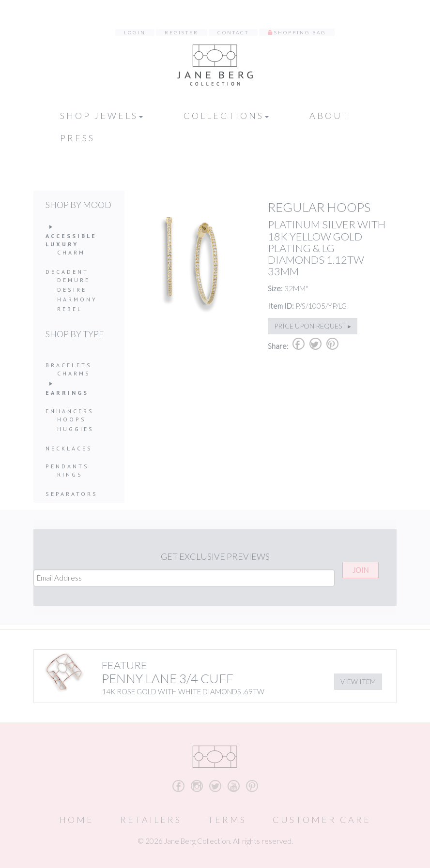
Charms (74, 373)
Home (77, 820)
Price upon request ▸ (313, 326)
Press (77, 138)
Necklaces (69, 448)
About (330, 116)
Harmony (77, 299)
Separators (72, 494)
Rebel (70, 309)
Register (182, 32)
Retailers (151, 820)
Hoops (72, 419)
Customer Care (322, 820)
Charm (71, 252)
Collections (226, 116)
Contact (233, 32)
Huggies (76, 429)
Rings (70, 474)
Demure (74, 280)
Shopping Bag (300, 32)
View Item (358, 681)
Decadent (67, 272)
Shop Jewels (101, 116)
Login (135, 32)
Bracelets (69, 365)
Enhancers (70, 411)
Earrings (67, 393)
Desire (72, 290)
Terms (227, 820)
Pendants (67, 466)
